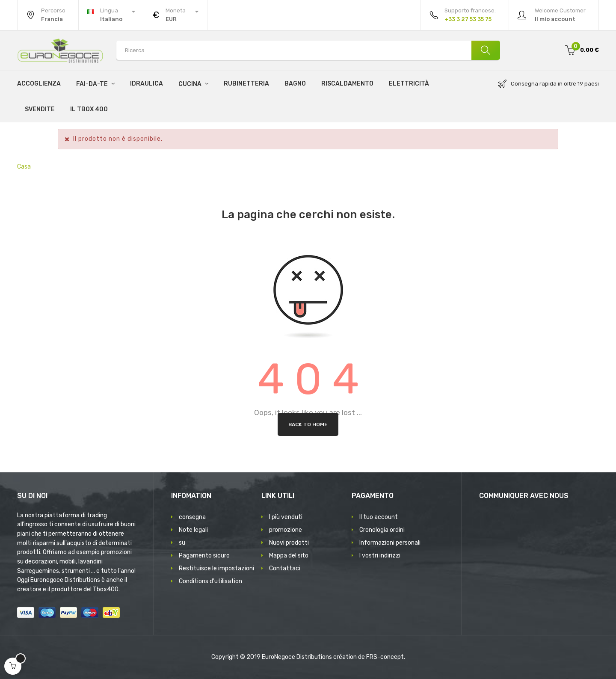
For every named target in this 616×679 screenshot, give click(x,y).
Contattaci (285, 568)
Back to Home (308, 424)
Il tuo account (379, 517)
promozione (286, 530)
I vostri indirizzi (380, 556)
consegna (192, 517)
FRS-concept (385, 657)
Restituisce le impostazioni (216, 568)
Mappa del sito (289, 556)
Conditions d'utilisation (210, 581)
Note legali (193, 530)
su (182, 543)
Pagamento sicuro (204, 556)
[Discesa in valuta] (176, 15)
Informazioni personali (390, 543)
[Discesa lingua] (111, 15)
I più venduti (286, 517)
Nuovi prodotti (289, 543)
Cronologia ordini (382, 530)
